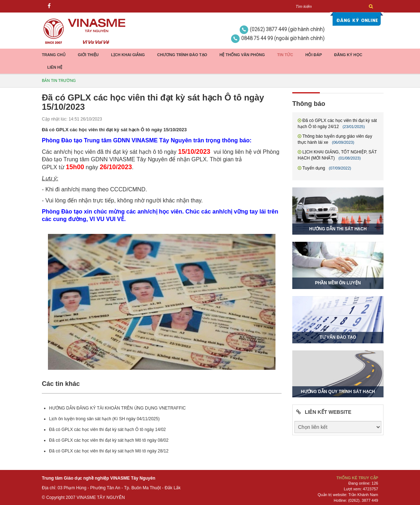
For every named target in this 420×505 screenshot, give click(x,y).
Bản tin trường (59, 80)
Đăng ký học (348, 55)
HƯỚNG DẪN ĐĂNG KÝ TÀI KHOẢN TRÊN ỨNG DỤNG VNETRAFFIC (117, 408)
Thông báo (309, 104)
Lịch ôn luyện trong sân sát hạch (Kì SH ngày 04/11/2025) (104, 419)
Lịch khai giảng (128, 55)
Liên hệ (55, 67)
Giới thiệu (88, 55)
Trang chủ (54, 55)
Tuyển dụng (314, 168)
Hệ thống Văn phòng (242, 55)
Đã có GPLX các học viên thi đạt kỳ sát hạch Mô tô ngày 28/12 (109, 451)
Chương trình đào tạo (182, 55)
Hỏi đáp (313, 55)
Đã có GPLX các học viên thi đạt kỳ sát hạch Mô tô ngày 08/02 (109, 440)
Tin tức (285, 55)
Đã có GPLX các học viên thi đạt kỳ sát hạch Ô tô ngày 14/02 (108, 430)
